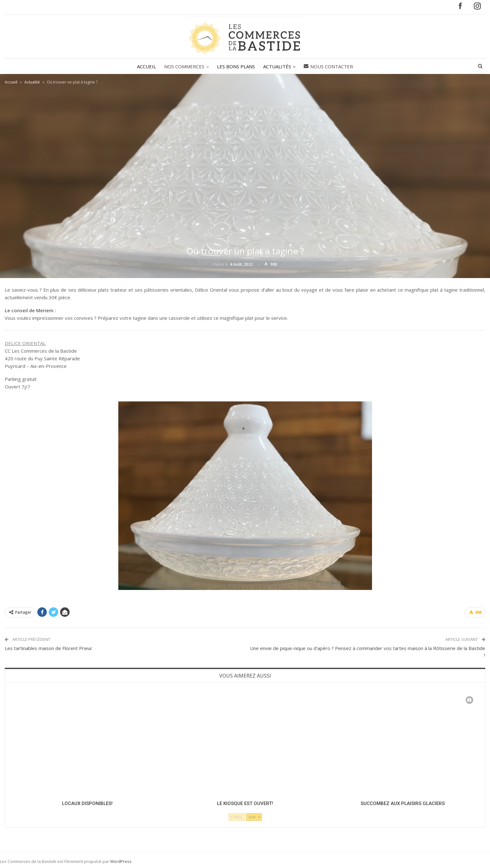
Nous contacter (330, 66)
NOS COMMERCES (183, 66)
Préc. (237, 817)
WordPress (121, 861)
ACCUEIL (145, 66)
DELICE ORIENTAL (25, 343)
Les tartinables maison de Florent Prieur (49, 648)
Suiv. (254, 817)
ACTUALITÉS (278, 66)
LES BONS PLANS (236, 66)
